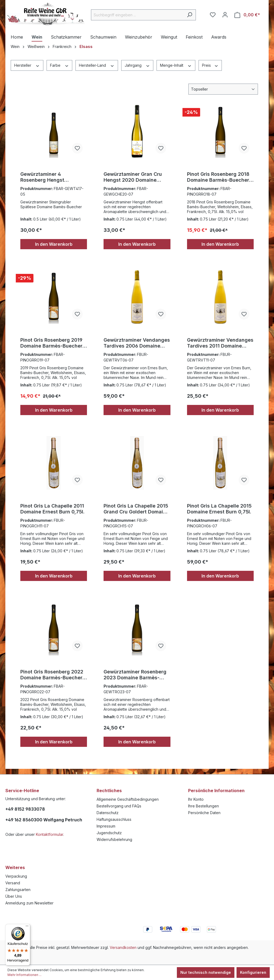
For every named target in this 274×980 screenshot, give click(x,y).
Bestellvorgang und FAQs (119, 806)
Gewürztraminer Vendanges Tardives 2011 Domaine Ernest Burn (220, 343)
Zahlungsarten (18, 890)
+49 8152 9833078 (25, 809)
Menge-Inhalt (176, 65)
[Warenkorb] (247, 15)
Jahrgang (137, 65)
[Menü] (27, 927)
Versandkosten (123, 947)
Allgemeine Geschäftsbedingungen (128, 799)
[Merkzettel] (213, 15)
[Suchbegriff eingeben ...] (137, 15)
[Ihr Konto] (225, 15)
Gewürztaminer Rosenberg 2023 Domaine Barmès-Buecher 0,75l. (135, 675)
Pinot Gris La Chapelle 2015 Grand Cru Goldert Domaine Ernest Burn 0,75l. (136, 509)
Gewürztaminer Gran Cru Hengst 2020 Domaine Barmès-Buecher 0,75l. (133, 177)
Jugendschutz (109, 833)
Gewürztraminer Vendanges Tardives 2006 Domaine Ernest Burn (137, 343)
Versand (13, 883)
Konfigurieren (253, 972)
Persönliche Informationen (216, 791)
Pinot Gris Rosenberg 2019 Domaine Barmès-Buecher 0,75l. (51, 343)
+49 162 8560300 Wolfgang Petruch (44, 820)
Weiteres (15, 867)
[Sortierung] (223, 89)
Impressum (106, 826)
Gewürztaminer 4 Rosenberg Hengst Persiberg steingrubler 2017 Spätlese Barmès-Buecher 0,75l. (53, 177)
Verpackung (16, 876)
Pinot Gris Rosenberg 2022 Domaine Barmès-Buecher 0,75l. (52, 675)
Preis (210, 65)
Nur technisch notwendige (206, 972)
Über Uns (14, 896)
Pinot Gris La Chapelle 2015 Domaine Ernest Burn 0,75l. (219, 509)
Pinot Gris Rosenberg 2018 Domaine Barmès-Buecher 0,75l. (218, 177)
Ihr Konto (196, 799)
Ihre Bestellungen (203, 806)
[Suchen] (190, 15)
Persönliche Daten (204, 813)
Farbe (60, 65)
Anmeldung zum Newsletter (29, 903)
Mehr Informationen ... (24, 975)
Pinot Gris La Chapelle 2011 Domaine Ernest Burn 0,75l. (52, 509)
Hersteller (27, 65)
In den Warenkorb (54, 244)
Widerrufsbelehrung (114, 839)
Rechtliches (109, 791)
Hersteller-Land (97, 65)
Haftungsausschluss (114, 819)
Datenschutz (108, 813)
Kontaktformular (50, 834)
